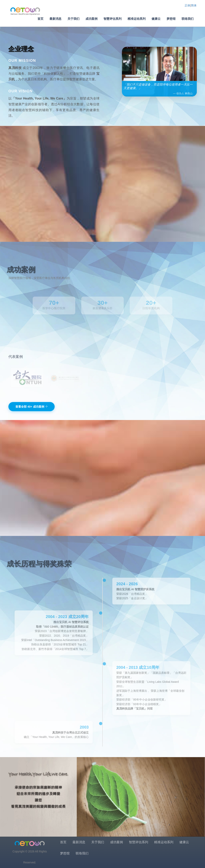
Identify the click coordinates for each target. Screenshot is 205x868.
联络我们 (188, 19)
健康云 (156, 19)
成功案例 (91, 19)
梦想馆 (171, 19)
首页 (40, 19)
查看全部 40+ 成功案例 (32, 407)
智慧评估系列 (113, 19)
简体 (194, 5)
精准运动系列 (137, 19)
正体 (187, 5)
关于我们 (73, 19)
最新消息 (55, 19)
